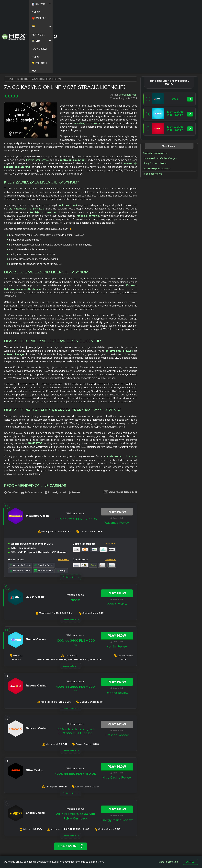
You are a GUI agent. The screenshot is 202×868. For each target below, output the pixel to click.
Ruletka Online (44, 500)
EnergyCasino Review (117, 755)
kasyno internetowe (38, 95)
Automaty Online (20, 500)
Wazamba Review (117, 458)
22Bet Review (117, 539)
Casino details (69, 512)
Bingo (62, 506)
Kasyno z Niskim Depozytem (118, 850)
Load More (71, 781)
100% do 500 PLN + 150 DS (76, 709)
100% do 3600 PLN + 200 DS (76, 454)
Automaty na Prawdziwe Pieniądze (145, 850)
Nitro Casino (91, 842)
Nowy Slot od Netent (155, 98)
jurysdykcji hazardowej (87, 58)
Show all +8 (63, 495)
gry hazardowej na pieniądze (26, 144)
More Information (168, 862)
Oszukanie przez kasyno (157, 104)
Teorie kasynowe (152, 109)
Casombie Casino (94, 849)
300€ (75, 535)
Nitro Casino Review (117, 713)
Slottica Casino (92, 845)
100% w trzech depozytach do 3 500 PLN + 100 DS (76, 666)
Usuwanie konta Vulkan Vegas (160, 93)
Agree (190, 862)
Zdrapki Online (44, 506)
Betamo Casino (92, 853)
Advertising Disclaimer (120, 427)
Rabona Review (117, 628)
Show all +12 (111, 479)
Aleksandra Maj (128, 30)
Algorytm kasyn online (155, 88)
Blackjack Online (20, 506)
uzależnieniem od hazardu (122, 391)
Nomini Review (117, 582)
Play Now (117, 447)
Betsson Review (117, 670)
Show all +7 (111, 495)
